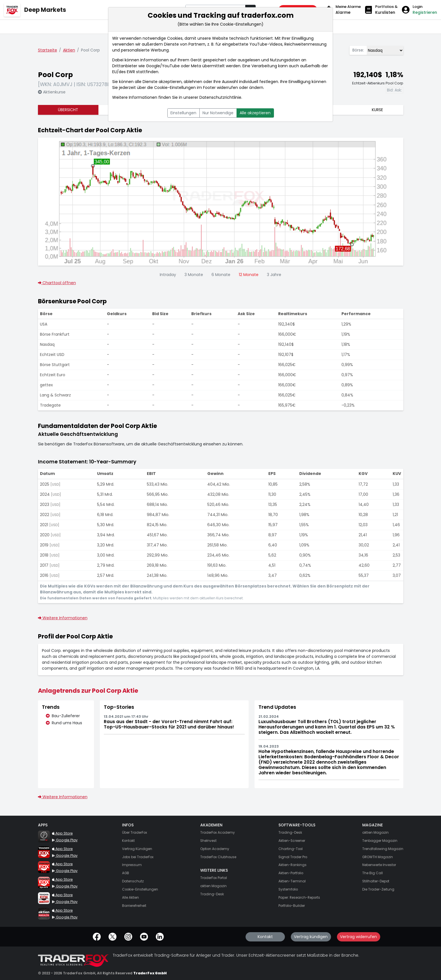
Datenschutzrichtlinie (220, 97)
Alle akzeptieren (255, 113)
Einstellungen (183, 113)
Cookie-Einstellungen (175, 88)
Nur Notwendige (218, 113)
